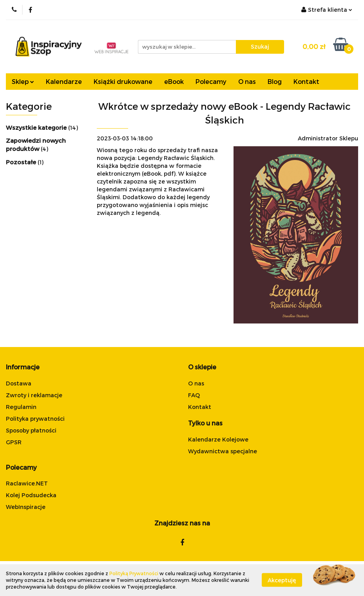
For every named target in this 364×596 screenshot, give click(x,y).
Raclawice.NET (27, 483)
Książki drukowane (123, 81)
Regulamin (21, 407)
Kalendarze (64, 81)
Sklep (23, 81)
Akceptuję (282, 580)
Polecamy (211, 81)
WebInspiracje (26, 507)
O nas (247, 81)
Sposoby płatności (31, 430)
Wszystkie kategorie (37, 127)
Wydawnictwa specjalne (223, 451)
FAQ (194, 395)
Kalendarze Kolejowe (218, 439)
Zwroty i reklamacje (34, 395)
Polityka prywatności (35, 419)
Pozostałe (22, 162)
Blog (275, 81)
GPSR (14, 442)
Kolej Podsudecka (31, 495)
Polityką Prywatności (134, 573)
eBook (174, 81)
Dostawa (19, 383)
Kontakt (306, 81)
